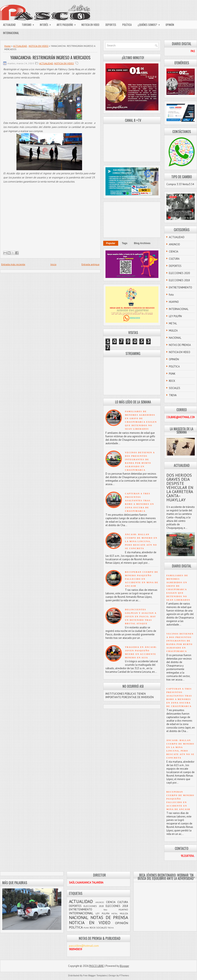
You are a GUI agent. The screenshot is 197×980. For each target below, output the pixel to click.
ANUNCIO (174, 244)
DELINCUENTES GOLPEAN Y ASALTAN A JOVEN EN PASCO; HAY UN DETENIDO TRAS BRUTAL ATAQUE (141, 617)
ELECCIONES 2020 (179, 273)
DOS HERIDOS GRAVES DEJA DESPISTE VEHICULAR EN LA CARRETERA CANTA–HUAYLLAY (180, 488)
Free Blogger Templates (95, 975)
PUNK (172, 374)
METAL (173, 323)
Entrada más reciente (13, 264)
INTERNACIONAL (11, 33)
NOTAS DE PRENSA (180, 345)
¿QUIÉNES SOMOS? (150, 24)
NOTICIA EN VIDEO (90, 25)
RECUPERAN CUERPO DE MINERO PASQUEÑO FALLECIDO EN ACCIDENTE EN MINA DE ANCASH (142, 579)
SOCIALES (175, 388)
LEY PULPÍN (175, 316)
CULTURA (174, 259)
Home (7, 46)
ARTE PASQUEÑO (68, 24)
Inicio (53, 264)
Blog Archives (142, 243)
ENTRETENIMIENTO (180, 287)
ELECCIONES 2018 (179, 280)
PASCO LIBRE (96, 966)
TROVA (173, 395)
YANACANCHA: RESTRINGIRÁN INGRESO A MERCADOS (50, 57)
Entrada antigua (90, 264)
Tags (125, 243)
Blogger (124, 966)
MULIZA (173, 331)
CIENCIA (174, 252)
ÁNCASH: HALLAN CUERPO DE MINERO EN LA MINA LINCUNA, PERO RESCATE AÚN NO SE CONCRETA (141, 541)
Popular (111, 243)
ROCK (172, 381)
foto (171, 295)
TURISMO (29, 24)
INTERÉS (47, 24)
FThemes (124, 975)
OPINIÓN (170, 25)
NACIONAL (175, 338)
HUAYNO (174, 302)
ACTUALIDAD (9, 25)
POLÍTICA (127, 25)
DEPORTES (111, 25)
